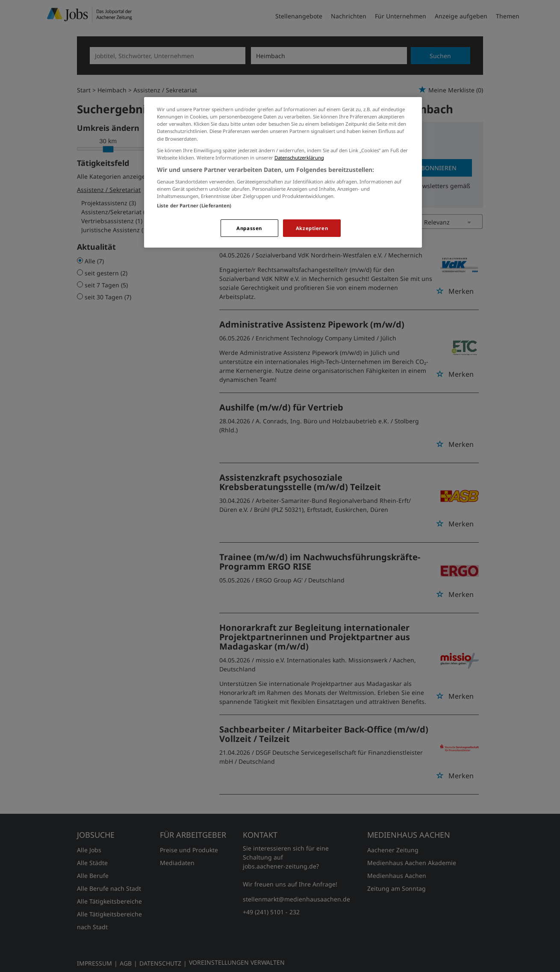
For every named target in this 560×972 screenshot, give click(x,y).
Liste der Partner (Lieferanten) (194, 205)
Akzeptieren (312, 228)
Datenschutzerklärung (299, 158)
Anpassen (249, 228)
